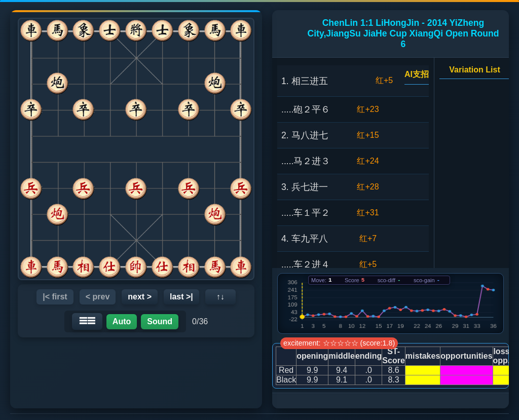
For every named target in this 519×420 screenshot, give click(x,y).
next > (140, 297)
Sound (160, 321)
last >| (181, 297)
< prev (98, 297)
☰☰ (87, 321)
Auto (122, 321)
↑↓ (220, 297)
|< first (55, 297)
